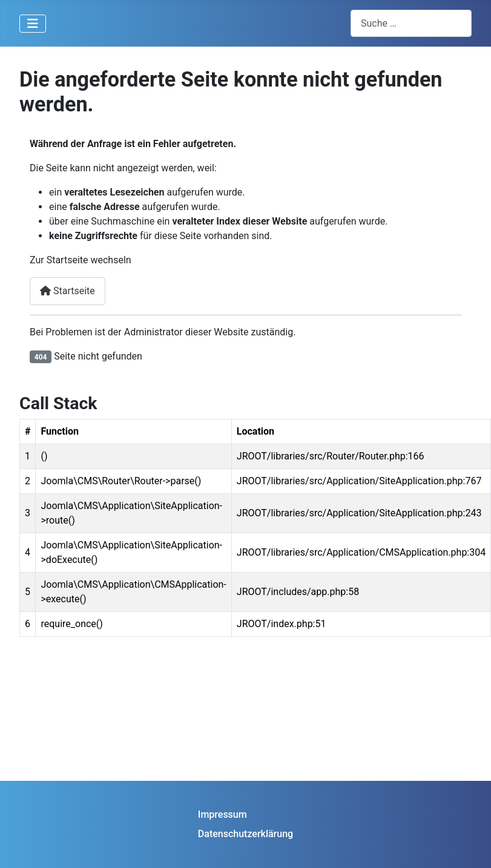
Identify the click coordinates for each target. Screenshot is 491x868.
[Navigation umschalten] (33, 24)
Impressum (222, 814)
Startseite (68, 291)
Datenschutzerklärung (246, 834)
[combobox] (411, 23)
